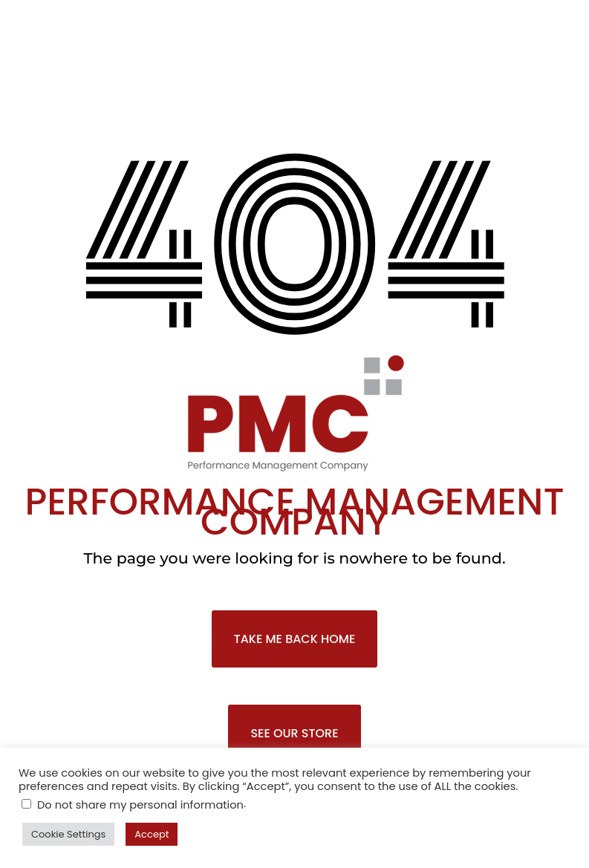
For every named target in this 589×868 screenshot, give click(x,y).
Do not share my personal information (140, 805)
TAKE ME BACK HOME (295, 639)
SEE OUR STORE (294, 733)
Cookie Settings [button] (68, 834)
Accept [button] (152, 834)
